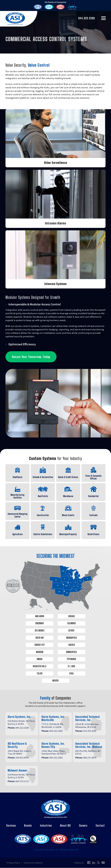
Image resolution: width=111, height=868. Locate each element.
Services (11, 826)
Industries (46, 826)
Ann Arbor (39, 616)
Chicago (72, 616)
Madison (39, 652)
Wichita (56, 681)
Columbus (72, 623)
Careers (83, 826)
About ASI (65, 826)
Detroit (72, 631)
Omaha (39, 659)
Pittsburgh (72, 659)
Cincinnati (39, 623)
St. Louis (72, 666)
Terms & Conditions (33, 863)
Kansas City (39, 645)
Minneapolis (72, 652)
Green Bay (39, 638)
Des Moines (39, 631)
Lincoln (72, 645)
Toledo (39, 673)
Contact (100, 826)
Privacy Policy (13, 863)
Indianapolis (72, 638)
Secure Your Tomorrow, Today (30, 357)
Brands (28, 826)
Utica (72, 673)
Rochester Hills (39, 666)
